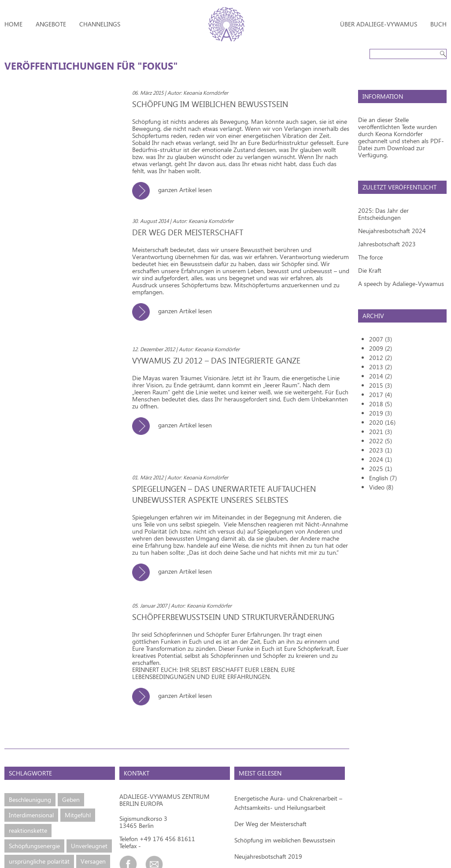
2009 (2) (381, 348)
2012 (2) (381, 358)
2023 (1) (381, 450)
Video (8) (381, 487)
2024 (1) (381, 459)
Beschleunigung (30, 799)
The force (370, 257)
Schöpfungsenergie (34, 846)
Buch (438, 24)
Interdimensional (31, 815)
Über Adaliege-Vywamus (379, 24)
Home (13, 24)
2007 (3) (381, 339)
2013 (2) (381, 367)
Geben (71, 799)
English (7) (383, 478)
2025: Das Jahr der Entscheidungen (383, 214)
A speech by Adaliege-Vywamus (401, 284)
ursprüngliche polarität (39, 861)
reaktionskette (28, 830)
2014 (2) (381, 376)
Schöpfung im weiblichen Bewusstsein (285, 840)
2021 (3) (381, 432)
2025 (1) (381, 469)
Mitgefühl (78, 815)
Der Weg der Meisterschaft (270, 824)
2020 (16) (382, 422)
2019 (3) (381, 413)
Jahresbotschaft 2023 (387, 244)
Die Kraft (370, 270)
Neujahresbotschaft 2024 (392, 231)
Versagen (93, 861)
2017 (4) (381, 395)
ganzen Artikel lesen (175, 190)
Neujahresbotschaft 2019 (268, 856)
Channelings (100, 24)
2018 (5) (381, 404)
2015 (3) (381, 385)
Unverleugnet (89, 846)
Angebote (51, 24)
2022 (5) (381, 441)
